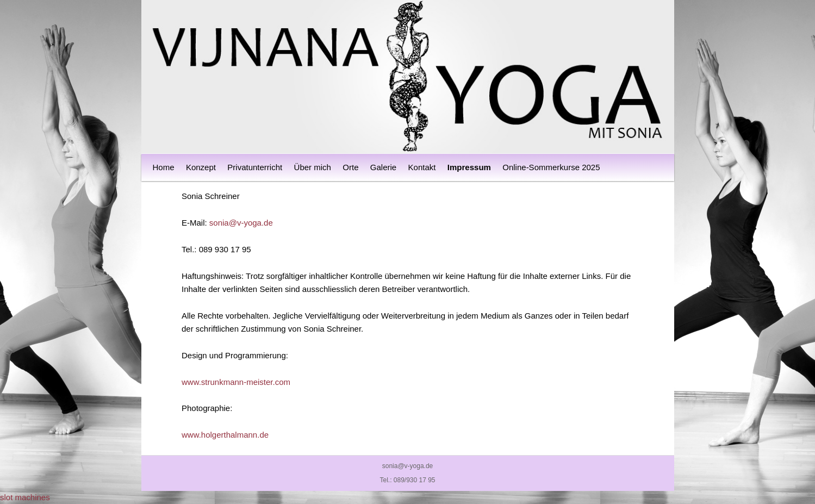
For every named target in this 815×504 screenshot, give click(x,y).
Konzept (201, 167)
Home (164, 167)
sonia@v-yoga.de (241, 223)
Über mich (313, 167)
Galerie (383, 167)
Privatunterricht (255, 167)
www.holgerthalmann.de (225, 435)
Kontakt (422, 167)
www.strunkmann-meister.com (236, 382)
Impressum (469, 167)
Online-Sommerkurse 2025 (551, 167)
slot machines (25, 497)
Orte (350, 167)
